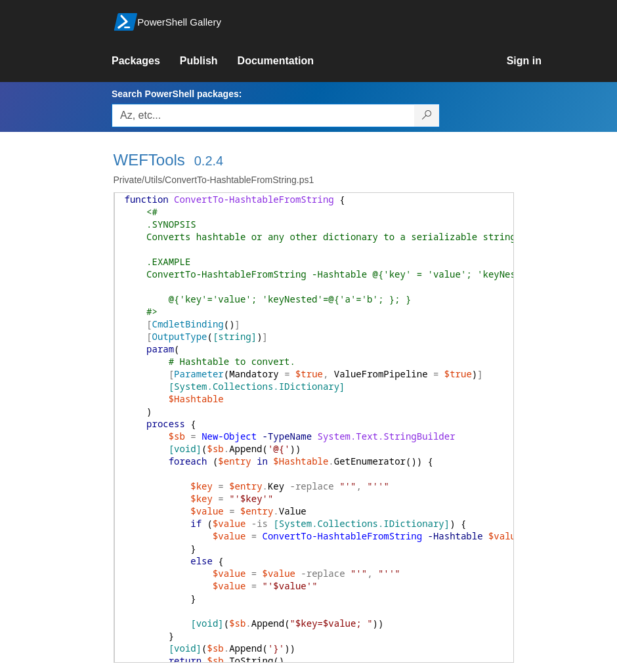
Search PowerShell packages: (177, 94)
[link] (146, 61)
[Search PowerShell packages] (427, 115)
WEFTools (149, 160)
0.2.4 (209, 161)
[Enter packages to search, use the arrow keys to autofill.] (263, 115)
